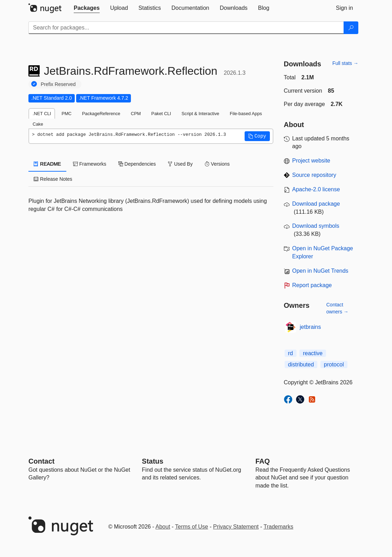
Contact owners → (337, 308)
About (163, 527)
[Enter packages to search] (186, 28)
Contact (41, 461)
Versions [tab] (217, 164)
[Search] (351, 28)
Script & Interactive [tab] (200, 114)
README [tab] (47, 164)
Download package (316, 204)
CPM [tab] (136, 114)
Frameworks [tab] (90, 164)
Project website (311, 161)
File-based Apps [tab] (246, 114)
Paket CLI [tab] (161, 114)
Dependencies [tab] (137, 164)
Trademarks (278, 527)
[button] (257, 136)
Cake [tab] (38, 124)
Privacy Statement (236, 527)
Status (152, 461)
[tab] (87, 8)
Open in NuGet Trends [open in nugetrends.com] (320, 271)
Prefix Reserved (58, 84)
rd (291, 353)
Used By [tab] (180, 164)
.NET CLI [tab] (42, 114)
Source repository (314, 175)
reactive (313, 353)
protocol (334, 364)
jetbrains (310, 327)
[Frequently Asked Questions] (263, 461)
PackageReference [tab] (101, 114)
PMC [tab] (66, 114)
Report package (312, 285)
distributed (301, 364)
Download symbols (316, 226)
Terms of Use (192, 527)
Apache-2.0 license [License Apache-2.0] (316, 189)
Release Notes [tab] (53, 179)
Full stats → (345, 63)
